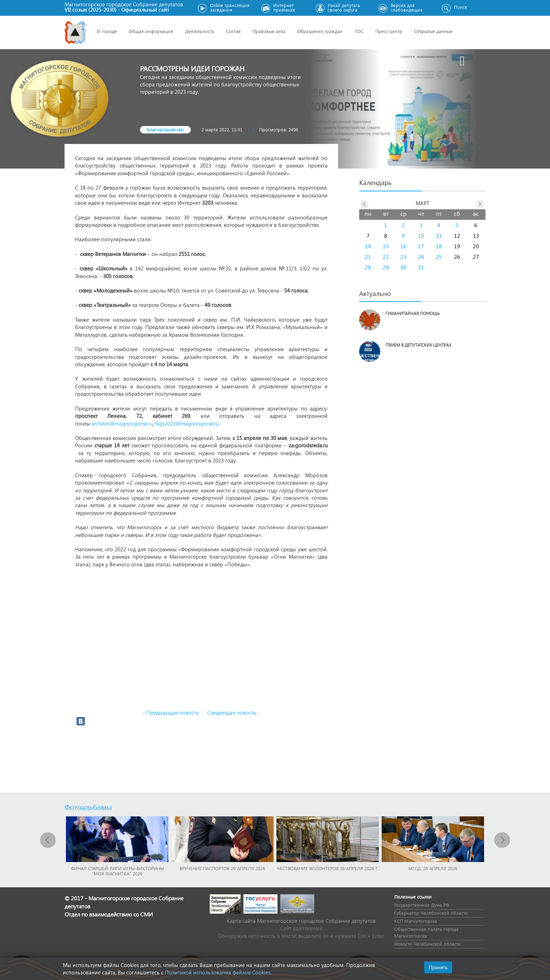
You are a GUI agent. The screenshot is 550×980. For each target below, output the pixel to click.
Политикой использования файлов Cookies (218, 972)
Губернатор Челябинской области (431, 913)
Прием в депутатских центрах (418, 345)
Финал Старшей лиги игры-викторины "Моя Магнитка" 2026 (117, 871)
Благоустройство (165, 129)
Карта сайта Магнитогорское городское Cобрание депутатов (301, 921)
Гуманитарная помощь (413, 313)
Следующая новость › (233, 712)
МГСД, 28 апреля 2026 (433, 868)
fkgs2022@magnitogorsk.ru (187, 423)
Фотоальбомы (88, 807)
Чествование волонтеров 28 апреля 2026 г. (328, 868)
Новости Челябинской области (428, 944)
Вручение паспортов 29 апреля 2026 (222, 868)
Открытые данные (433, 31)
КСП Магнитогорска (416, 921)
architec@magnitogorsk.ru (122, 423)
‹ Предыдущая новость (171, 712)
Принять (438, 967)
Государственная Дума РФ (422, 905)
